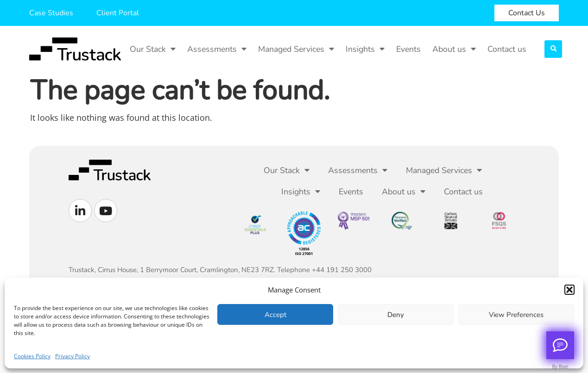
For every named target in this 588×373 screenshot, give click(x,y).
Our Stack (153, 49)
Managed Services (296, 49)
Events (408, 49)
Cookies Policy (32, 356)
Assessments (217, 49)
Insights (365, 49)
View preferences (516, 315)
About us (454, 49)
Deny (396, 315)
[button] (569, 290)
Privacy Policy (73, 356)
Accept (275, 315)
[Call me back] (560, 345)
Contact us (507, 49)
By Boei (560, 367)
